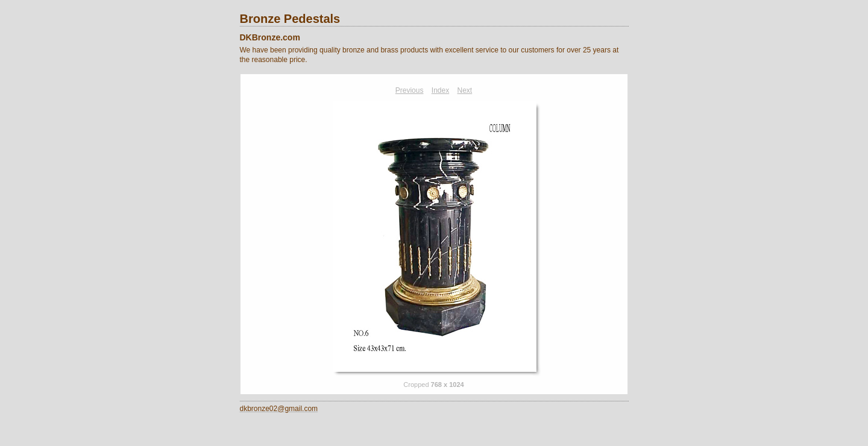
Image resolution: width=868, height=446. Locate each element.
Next (465, 90)
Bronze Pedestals (290, 19)
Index (440, 90)
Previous (410, 90)
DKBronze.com (270, 37)
